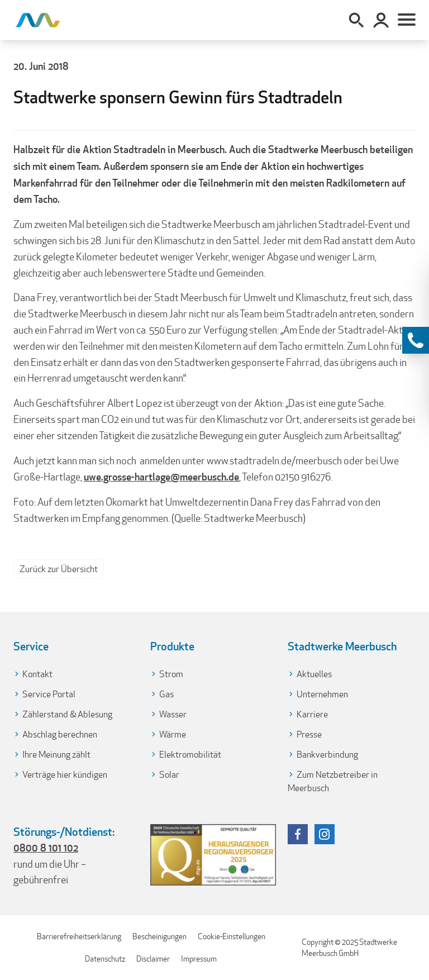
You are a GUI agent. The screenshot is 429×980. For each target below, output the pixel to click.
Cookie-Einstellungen (232, 936)
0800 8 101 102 (46, 848)
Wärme (173, 734)
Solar (169, 775)
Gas (166, 694)
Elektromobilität (190, 755)
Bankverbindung (327, 755)
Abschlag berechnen (60, 734)
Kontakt (37, 674)
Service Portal (49, 694)
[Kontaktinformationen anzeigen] (416, 340)
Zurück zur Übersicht (59, 569)
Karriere (312, 714)
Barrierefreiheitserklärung (79, 936)
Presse (309, 734)
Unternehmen (322, 694)
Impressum (199, 959)
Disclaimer (153, 959)
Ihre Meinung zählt (56, 755)
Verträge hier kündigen (65, 775)
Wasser (173, 714)
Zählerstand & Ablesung (67, 714)
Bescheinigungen (159, 936)
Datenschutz (105, 959)
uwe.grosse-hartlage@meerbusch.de (161, 477)
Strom (171, 674)
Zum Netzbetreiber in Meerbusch (333, 781)
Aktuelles (314, 674)
